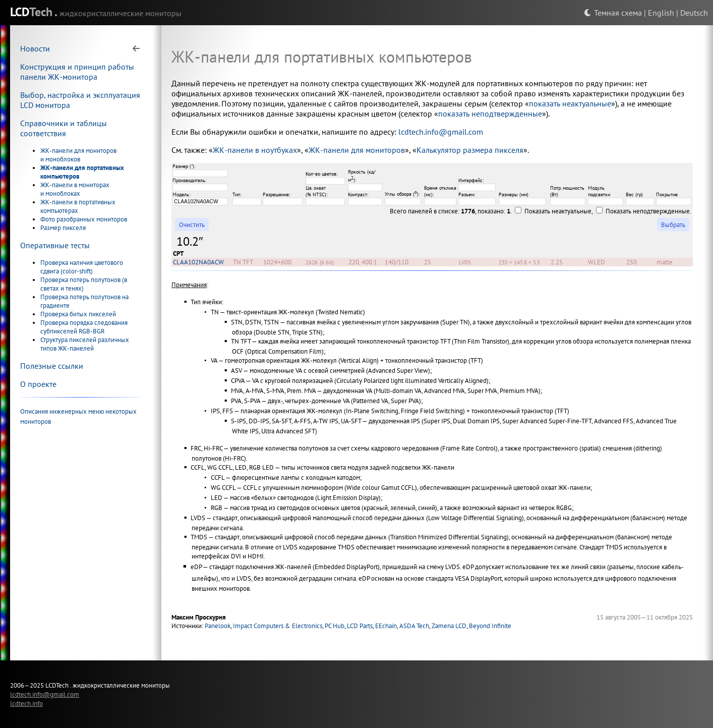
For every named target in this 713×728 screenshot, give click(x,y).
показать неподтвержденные (490, 114)
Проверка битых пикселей (78, 314)
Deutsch (694, 13)
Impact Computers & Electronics (278, 626)
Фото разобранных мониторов (84, 219)
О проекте (38, 384)
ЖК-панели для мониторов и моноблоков (78, 155)
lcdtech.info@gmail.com (441, 132)
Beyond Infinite (490, 626)
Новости (35, 48)
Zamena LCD (449, 626)
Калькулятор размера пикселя (470, 150)
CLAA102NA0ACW (198, 262)
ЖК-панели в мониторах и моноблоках (75, 189)
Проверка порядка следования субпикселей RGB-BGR (84, 327)
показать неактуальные (570, 103)
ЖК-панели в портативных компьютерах (78, 206)
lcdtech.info (26, 703)
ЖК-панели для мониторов (357, 150)
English (661, 13)
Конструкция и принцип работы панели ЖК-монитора (77, 72)
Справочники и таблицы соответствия (64, 128)
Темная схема (613, 13)
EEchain (386, 626)
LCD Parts (360, 626)
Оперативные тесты (55, 245)
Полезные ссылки (52, 366)
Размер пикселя (63, 228)
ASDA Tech (414, 626)
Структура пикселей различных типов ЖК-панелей (85, 344)
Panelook (218, 626)
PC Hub (335, 626)
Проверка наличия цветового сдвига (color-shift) (82, 267)
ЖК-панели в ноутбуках (255, 150)
